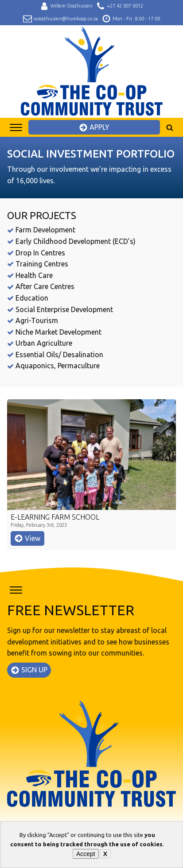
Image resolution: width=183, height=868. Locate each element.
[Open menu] (16, 127)
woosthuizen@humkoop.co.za (66, 19)
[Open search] (170, 127)
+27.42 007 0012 (125, 6)
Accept (86, 854)
